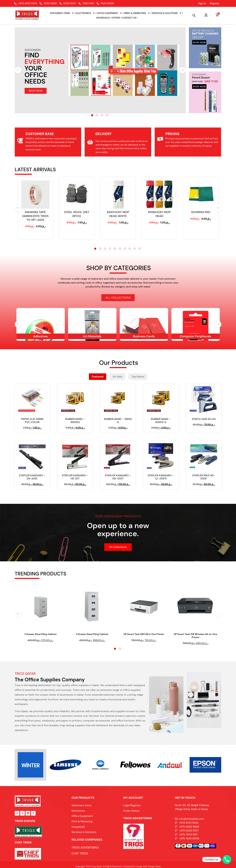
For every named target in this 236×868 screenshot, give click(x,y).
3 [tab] (102, 115)
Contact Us (129, 18)
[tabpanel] (100, 70)
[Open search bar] (194, 15)
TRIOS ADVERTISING (138, 818)
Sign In (202, 3)
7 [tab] (125, 249)
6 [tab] (120, 249)
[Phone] (227, 859)
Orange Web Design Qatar (148, 866)
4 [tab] (107, 115)
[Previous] (18, 70)
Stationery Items (62, 13)
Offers (116, 18)
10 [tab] (140, 249)
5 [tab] (115, 249)
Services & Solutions (167, 13)
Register (215, 3)
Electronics (85, 13)
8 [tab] (130, 249)
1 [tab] (92, 115)
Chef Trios (23, 842)
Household (103, 18)
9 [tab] (135, 249)
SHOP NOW (36, 91)
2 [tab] (97, 115)
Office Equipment (109, 13)
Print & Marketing (137, 13)
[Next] (182, 70)
